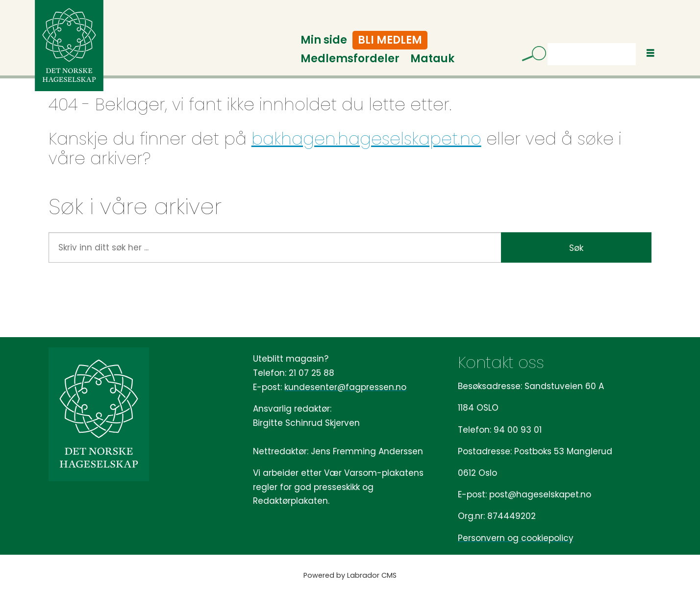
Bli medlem (390, 40)
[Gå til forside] (69, 46)
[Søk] (530, 55)
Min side (324, 40)
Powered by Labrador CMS (350, 575)
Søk (547, 43)
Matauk (432, 59)
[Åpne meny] (650, 53)
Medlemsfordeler (350, 59)
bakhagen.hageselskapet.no (366, 139)
